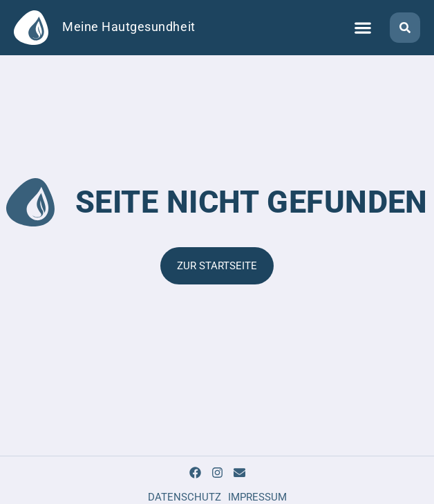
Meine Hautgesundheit (129, 27)
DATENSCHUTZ (185, 497)
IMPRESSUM (257, 497)
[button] (362, 28)
